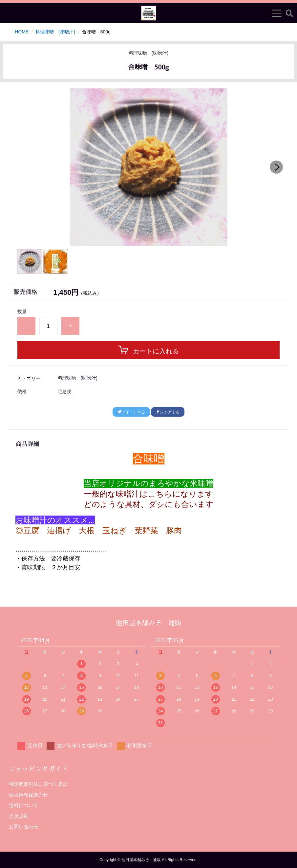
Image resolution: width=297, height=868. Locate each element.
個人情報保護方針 (29, 795)
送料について (24, 805)
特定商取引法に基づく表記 (38, 784)
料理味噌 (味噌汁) (55, 32)
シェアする (168, 412)
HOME (22, 32)
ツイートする (131, 412)
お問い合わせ (24, 827)
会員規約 (19, 816)
